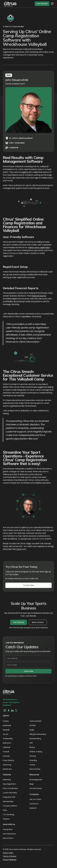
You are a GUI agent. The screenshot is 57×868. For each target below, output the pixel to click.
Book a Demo (38, 622)
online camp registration (39, 248)
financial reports (39, 296)
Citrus (19, 549)
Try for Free (28, 585)
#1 (4, 700)
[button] (10, 4)
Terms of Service (10, 856)
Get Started (42, 4)
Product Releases (10, 860)
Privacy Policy (8, 853)
